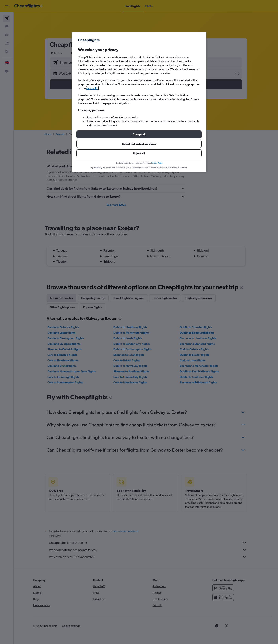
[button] (139, 134)
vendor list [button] (92, 88)
